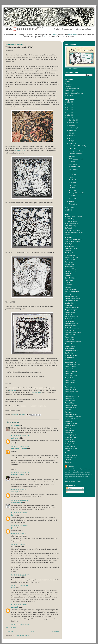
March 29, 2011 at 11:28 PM (20, 575)
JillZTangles (69, 285)
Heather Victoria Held (19, 448)
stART (67, 360)
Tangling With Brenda (72, 419)
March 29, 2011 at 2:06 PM (20, 500)
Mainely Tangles (70, 312)
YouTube (68, 86)
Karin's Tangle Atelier (72, 289)
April (71, 141)
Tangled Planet (70, 403)
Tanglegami (69, 412)
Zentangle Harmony (71, 455)
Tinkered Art (69, 432)
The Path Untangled (71, 423)
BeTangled (68, 228)
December (72, 120)
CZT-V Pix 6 (72, 175)
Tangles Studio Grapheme (73, 417)
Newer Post (9, 632)
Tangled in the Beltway (72, 396)
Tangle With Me (70, 387)
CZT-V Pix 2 (72, 195)
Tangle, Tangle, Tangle (72, 392)
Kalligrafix (68, 287)
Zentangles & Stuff (71, 458)
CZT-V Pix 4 (72, 182)
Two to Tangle (69, 439)
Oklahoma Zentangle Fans (73, 333)
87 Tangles (72, 161)
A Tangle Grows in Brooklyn (74, 217)
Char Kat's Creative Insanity (74, 239)
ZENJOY (68, 451)
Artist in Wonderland (71, 223)
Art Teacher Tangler (71, 221)
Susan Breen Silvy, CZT (72, 364)
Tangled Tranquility (71, 405)
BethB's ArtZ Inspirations (73, 230)
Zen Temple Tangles (71, 448)
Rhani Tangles (70, 348)
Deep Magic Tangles (71, 248)
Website (68, 82)
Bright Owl (68, 237)
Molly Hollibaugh (70, 319)
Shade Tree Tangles (71, 355)
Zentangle (15, 492)
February (72, 201)
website (54, 35)
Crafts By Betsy (70, 244)
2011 (69, 118)
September (73, 128)
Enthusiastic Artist (71, 260)
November (72, 123)
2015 (69, 107)
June (71, 136)
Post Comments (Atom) (22, 636)
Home (33, 632)
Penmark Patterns (71, 344)
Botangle (68, 235)
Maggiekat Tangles (71, 310)
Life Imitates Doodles (72, 301)
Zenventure (69, 462)
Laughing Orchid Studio (72, 298)
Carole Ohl (15, 425)
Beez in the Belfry (71, 226)
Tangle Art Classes (71, 371)
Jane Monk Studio (71, 278)
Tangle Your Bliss (70, 389)
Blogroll (71, 172)
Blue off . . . (72, 185)
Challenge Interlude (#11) (76, 193)
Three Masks (73, 164)
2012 (69, 115)
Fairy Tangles (69, 262)
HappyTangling (70, 267)
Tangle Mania (69, 378)
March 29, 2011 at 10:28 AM (20, 436)
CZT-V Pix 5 (72, 180)
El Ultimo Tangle (70, 255)
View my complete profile (73, 481)
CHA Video (72, 188)
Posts (69, 488)
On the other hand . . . (75, 167)
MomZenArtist (69, 321)
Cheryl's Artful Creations (73, 242)
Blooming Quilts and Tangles (74, 232)
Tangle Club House (71, 376)
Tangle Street (69, 385)
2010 (69, 207)
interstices (13, 390)
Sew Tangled (69, 353)
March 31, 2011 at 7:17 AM (20, 585)
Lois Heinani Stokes (18, 475)
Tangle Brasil (69, 373)
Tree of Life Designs (71, 437)
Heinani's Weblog (71, 269)
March (71, 144)
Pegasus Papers (70, 339)
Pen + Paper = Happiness (73, 342)
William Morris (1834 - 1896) (77, 146)
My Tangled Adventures (72, 328)
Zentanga (68, 453)
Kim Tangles (69, 294)
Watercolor (72, 156)
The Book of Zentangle (72, 88)
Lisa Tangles (69, 305)
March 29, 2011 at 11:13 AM (20, 446)
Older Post (56, 632)
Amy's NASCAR (74, 169)
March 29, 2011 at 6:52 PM (20, 513)
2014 (69, 110)
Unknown (15, 438)
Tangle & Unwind (70, 367)
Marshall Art (69, 314)
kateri (13, 588)
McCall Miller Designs (72, 317)
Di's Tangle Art (70, 253)
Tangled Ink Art (70, 398)
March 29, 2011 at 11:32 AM (20, 472)
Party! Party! (72, 148)
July (70, 133)
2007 (69, 210)
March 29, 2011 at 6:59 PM (20, 526)
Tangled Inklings (70, 401)
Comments (71, 492)
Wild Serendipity (70, 442)
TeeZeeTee (69, 421)
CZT (46, 37)
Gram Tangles (69, 264)
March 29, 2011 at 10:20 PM (20, 544)
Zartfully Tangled (70, 444)
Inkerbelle (68, 276)
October (72, 125)
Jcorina (67, 282)
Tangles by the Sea (71, 414)
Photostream (69, 95)
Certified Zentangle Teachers (74, 93)
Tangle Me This (70, 380)
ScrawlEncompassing (72, 351)
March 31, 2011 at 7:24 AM (20, 605)
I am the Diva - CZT (71, 271)
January (72, 204)
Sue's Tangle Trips (71, 362)
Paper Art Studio (70, 337)
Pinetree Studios (70, 346)
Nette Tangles (69, 330)
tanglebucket (69, 394)
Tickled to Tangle (70, 426)
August (71, 130)
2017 (69, 102)
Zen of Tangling (70, 446)
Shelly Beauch (16, 502)
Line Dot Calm (70, 303)
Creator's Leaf (69, 246)
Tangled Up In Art (71, 407)
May (71, 138)
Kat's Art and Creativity (72, 292)
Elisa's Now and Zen (71, 258)
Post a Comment (11, 627)
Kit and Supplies (70, 91)
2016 (69, 105)
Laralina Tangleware (71, 296)
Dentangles (69, 251)
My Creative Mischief (72, 323)
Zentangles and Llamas (76, 151)
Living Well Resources (72, 307)
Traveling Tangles (71, 435)
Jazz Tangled (69, 280)
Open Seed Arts (70, 335)
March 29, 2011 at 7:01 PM (20, 534)
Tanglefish (68, 410)
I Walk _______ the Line (76, 159)
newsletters (72, 35)
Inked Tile (68, 273)
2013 (69, 112)
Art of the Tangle (70, 219)
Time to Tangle (70, 430)
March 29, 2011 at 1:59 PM (20, 490)
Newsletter (68, 84)
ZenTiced (68, 460)
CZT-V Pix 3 (72, 190)
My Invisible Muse (71, 326)
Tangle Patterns (70, 383)
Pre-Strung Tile (37, 392)
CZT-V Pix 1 (72, 198)
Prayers (71, 177)
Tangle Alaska (69, 369)
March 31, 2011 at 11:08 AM (20, 624)
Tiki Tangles (69, 428)
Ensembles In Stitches (75, 154)
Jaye (13, 515)
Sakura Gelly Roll (20, 151)
